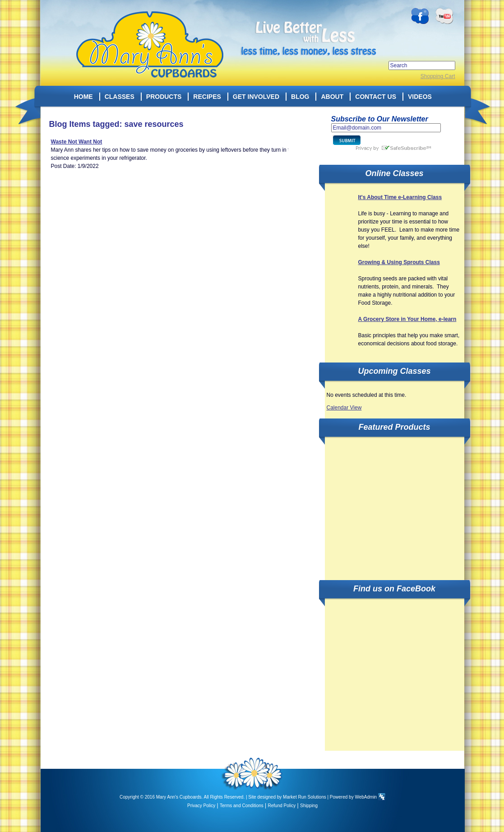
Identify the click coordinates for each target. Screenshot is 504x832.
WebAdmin (366, 797)
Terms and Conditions (242, 806)
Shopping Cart (438, 76)
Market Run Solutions (305, 797)
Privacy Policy (201, 806)
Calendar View (344, 408)
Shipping (309, 806)
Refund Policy (282, 806)
